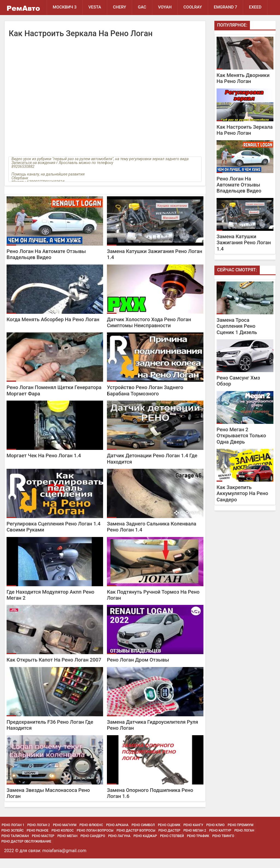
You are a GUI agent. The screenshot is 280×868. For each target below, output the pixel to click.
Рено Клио (215, 835)
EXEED (59, 22)
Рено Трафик (198, 846)
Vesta (96, 7)
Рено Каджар (145, 846)
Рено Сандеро (93, 846)
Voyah (168, 7)
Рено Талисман (15, 846)
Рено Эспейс (13, 840)
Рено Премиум (241, 835)
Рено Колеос (62, 840)
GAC (145, 7)
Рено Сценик (169, 835)
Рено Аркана (117, 835)
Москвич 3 (65, 7)
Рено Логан (244, 840)
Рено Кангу (193, 835)
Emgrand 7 (230, 7)
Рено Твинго (223, 846)
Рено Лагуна (119, 846)
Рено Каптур (220, 840)
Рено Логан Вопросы (95, 840)
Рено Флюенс (91, 835)
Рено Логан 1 (13, 835)
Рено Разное (38, 840)
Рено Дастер (169, 840)
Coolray (196, 7)
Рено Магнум (65, 835)
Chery (121, 7)
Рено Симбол (143, 835)
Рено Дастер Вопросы (136, 840)
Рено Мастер (43, 846)
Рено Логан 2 (39, 835)
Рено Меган (67, 846)
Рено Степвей (172, 846)
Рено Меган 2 (195, 840)
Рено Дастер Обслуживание (26, 851)
